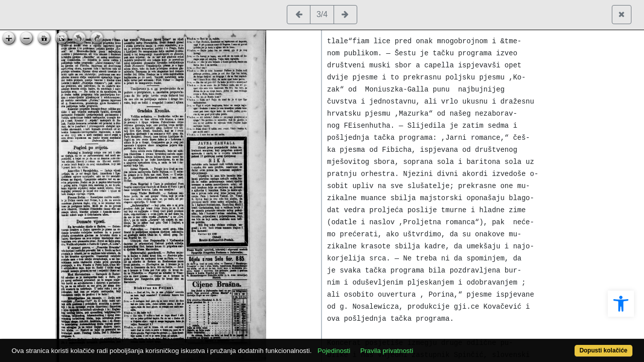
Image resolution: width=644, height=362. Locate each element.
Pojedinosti (366, 345)
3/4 (322, 14)
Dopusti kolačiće (569, 345)
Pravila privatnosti (419, 345)
